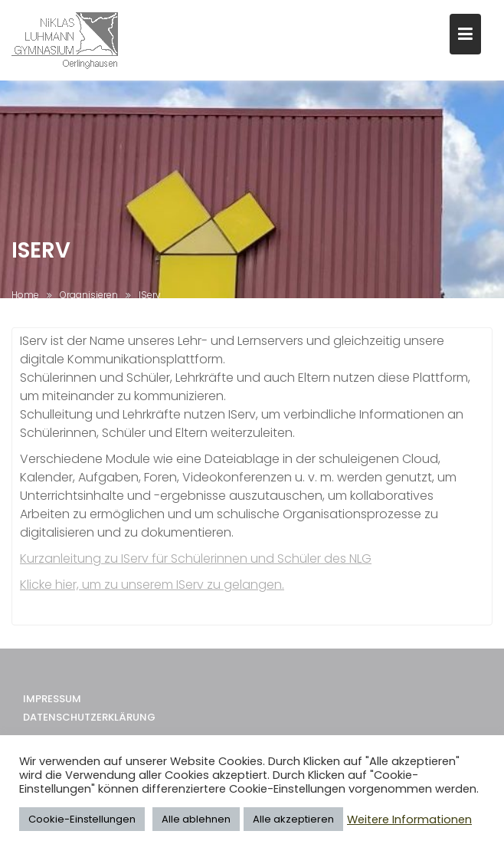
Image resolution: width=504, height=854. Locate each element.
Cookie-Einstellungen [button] (82, 819)
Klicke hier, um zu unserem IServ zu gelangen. (152, 588)
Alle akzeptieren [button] (293, 819)
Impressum (52, 706)
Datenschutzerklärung (89, 724)
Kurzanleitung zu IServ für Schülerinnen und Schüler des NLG (196, 562)
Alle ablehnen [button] (196, 819)
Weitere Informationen (409, 820)
